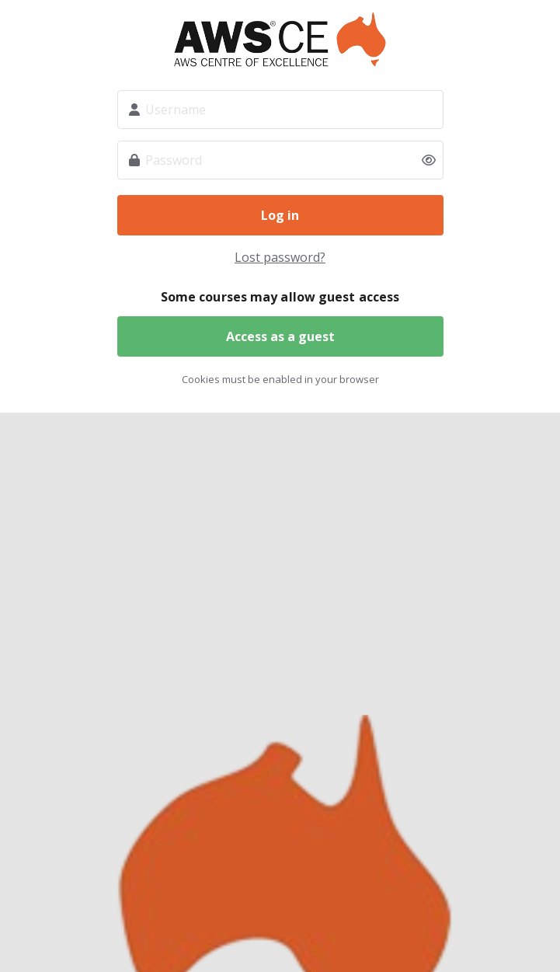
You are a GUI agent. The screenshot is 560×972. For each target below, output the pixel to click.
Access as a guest (280, 336)
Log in (280, 215)
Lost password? (280, 257)
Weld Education (280, 40)
